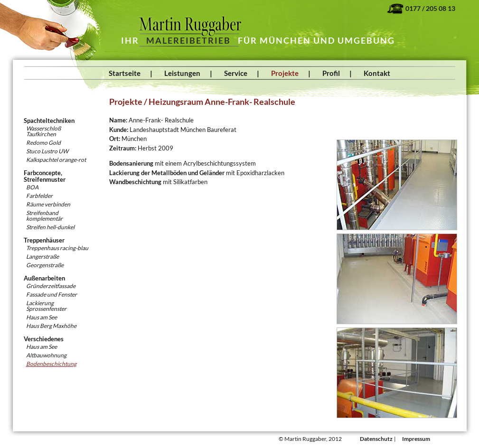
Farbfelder (39, 196)
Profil (331, 73)
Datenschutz (376, 439)
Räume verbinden (48, 204)
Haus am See (42, 317)
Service (236, 73)
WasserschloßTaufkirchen (43, 131)
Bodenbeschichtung (51, 364)
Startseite (125, 73)
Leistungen (182, 73)
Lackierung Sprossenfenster (46, 306)
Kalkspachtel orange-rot (56, 160)
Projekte (285, 73)
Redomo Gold (43, 143)
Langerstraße (42, 257)
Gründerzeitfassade (51, 286)
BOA (32, 187)
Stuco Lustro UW (47, 151)
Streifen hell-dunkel (50, 227)
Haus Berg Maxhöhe (51, 326)
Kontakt (377, 73)
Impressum (416, 439)
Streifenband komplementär (44, 216)
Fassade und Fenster (52, 294)
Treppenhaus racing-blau (57, 248)
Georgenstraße (45, 265)
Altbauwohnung (46, 355)
